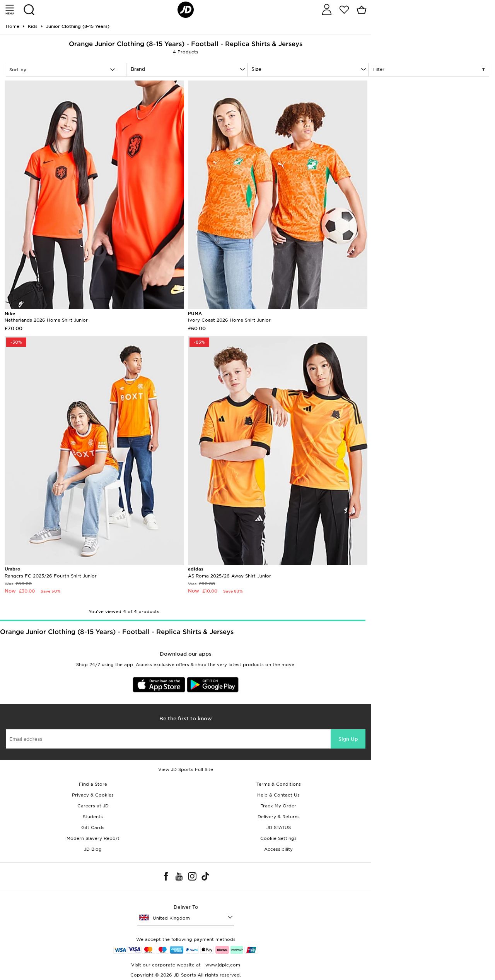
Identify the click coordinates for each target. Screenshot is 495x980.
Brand (138, 69)
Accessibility (278, 849)
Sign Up (348, 739)
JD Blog (93, 849)
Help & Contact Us (278, 795)
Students (93, 817)
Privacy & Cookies (93, 795)
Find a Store (93, 784)
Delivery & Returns (279, 817)
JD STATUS (279, 828)
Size (256, 69)
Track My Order (278, 806)
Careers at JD (93, 806)
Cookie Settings (278, 838)
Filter (429, 70)
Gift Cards (93, 828)
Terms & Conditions (279, 784)
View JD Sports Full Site (186, 769)
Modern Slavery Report (93, 838)
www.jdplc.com (222, 965)
